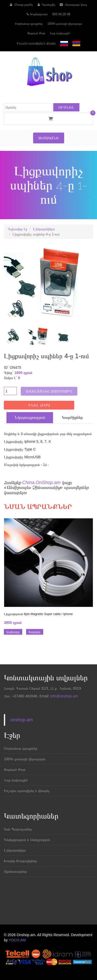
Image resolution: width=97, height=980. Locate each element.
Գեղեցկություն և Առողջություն (27, 840)
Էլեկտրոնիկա (44, 229)
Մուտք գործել (21, 5)
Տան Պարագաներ (18, 829)
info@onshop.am (64, 696)
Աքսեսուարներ (15, 871)
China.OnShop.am (41, 483)
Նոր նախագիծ (60, 33)
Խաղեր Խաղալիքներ (20, 861)
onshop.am (22, 720)
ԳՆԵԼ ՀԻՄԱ (39, 405)
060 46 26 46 (61, 14)
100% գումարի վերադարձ (65, 24)
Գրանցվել (46, 5)
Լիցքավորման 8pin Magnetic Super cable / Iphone (38, 614)
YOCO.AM (17, 940)
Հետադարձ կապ (73, 5)
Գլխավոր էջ (17, 229)
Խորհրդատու (37, 14)
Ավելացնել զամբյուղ (49, 391)
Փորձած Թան (36, 33)
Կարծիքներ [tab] (72, 417)
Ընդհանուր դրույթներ (29, 24)
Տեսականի (49, 138)
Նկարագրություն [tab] (30, 417)
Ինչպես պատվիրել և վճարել (36, 43)
